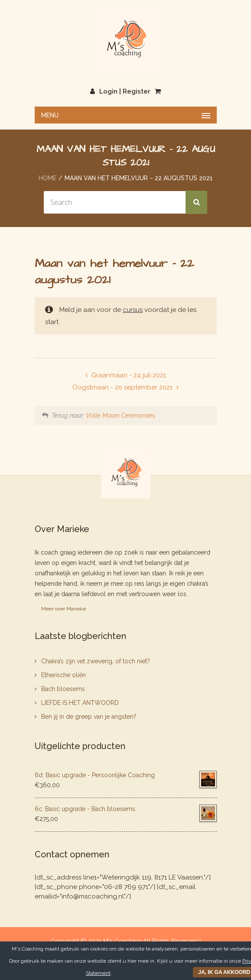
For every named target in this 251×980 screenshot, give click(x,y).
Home (47, 178)
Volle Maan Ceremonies (121, 415)
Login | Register (120, 91)
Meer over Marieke (64, 609)
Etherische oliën (64, 675)
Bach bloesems (63, 689)
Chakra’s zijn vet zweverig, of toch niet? (96, 661)
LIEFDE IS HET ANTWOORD (80, 703)
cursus (133, 310)
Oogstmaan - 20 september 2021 (123, 387)
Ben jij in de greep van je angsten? (89, 717)
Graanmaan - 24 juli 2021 (128, 375)
